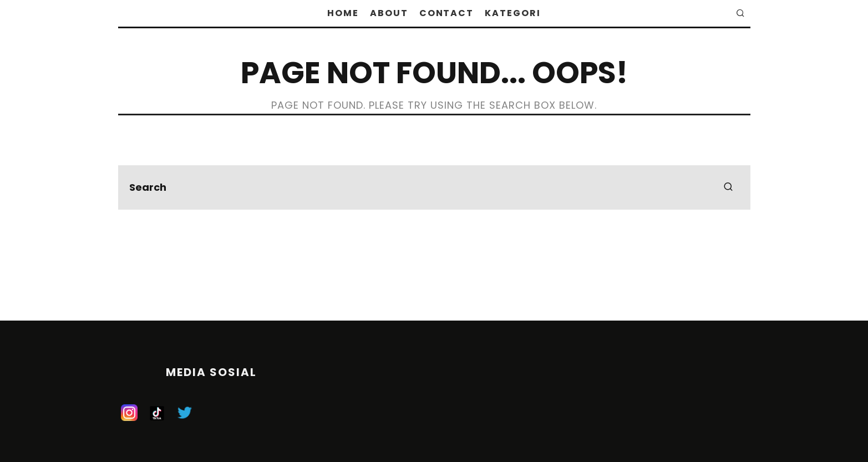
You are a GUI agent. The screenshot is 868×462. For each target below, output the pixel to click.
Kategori (512, 13)
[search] (728, 187)
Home (343, 13)
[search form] (434, 187)
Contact (446, 13)
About (389, 13)
